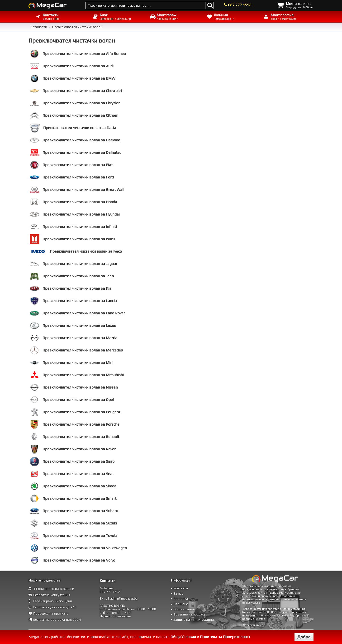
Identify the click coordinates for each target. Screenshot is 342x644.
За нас (178, 593)
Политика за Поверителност (225, 637)
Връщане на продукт (189, 614)
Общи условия (185, 609)
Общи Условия (183, 637)
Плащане (181, 604)
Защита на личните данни (194, 620)
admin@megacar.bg (124, 598)
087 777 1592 (240, 5)
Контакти (181, 588)
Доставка (181, 599)
